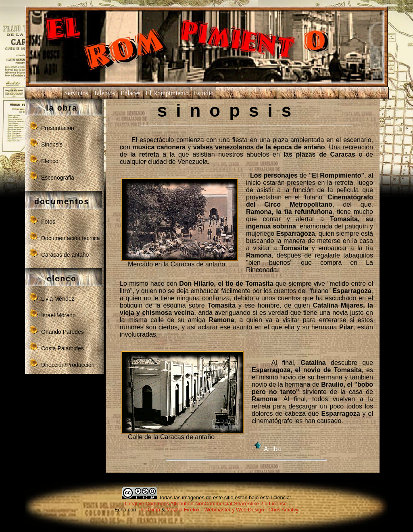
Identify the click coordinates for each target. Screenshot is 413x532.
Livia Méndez (58, 299)
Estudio (204, 93)
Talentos (104, 93)
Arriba (266, 449)
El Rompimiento (167, 93)
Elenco (50, 161)
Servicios (76, 93)
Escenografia (58, 178)
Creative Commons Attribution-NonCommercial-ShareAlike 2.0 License (206, 504)
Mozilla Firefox (183, 510)
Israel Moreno (58, 315)
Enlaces (131, 93)
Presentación (58, 128)
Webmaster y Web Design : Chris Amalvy (251, 510)
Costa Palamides (63, 348)
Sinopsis (52, 145)
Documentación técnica (71, 238)
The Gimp (149, 510)
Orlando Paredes (63, 332)
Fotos (48, 222)
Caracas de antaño (65, 255)
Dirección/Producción (68, 365)
